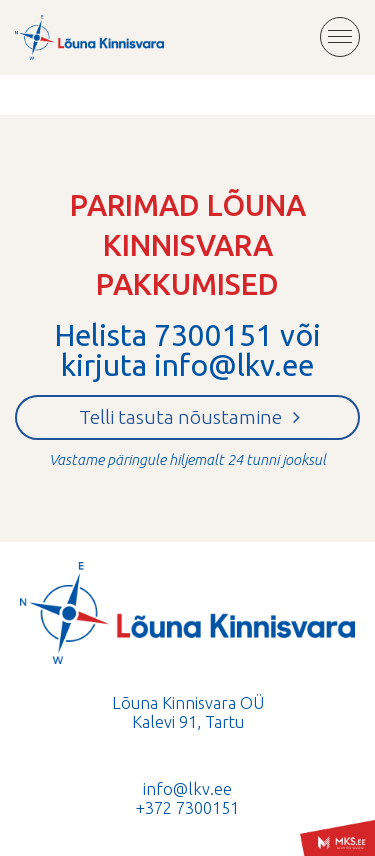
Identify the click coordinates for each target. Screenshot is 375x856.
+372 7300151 (187, 808)
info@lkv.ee (234, 365)
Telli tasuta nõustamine (189, 417)
